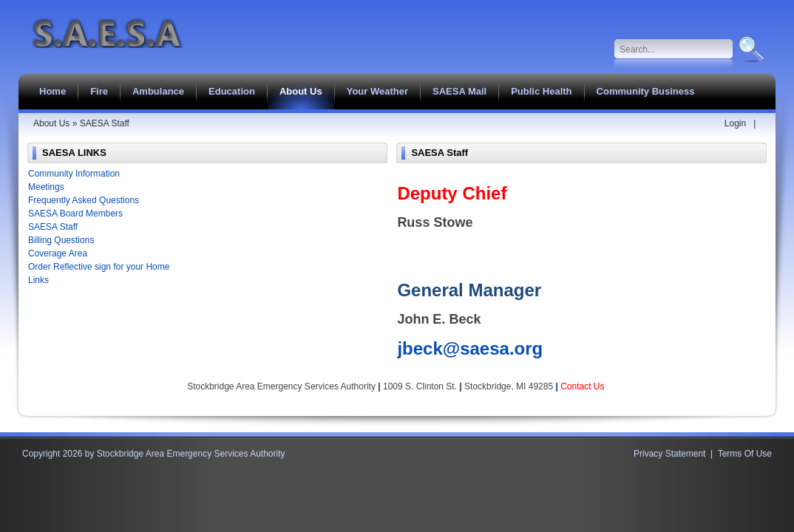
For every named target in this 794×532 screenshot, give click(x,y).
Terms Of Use (745, 454)
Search (750, 50)
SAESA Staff (53, 227)
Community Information (74, 174)
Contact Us (582, 386)
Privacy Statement (669, 454)
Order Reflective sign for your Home (99, 267)
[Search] (674, 50)
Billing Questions (61, 240)
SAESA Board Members (75, 214)
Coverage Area (58, 253)
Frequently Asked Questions (84, 200)
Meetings (46, 187)
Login (735, 123)
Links (38, 280)
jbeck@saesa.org (470, 348)
